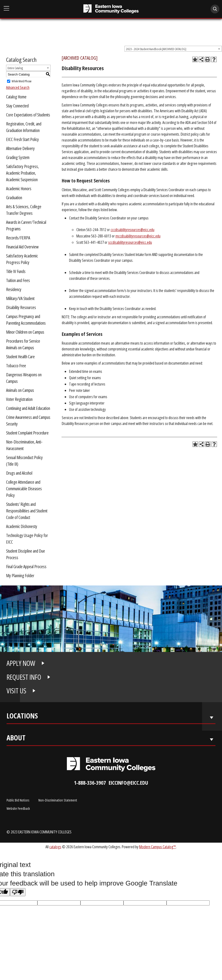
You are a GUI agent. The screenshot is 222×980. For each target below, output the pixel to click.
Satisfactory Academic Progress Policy (22, 259)
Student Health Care (20, 357)
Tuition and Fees (18, 280)
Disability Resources (21, 307)
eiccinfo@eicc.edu (128, 783)
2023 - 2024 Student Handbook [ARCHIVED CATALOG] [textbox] (156, 49)
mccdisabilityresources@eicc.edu (138, 236)
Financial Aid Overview (22, 247)
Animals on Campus (20, 390)
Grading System (18, 157)
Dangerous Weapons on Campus (24, 378)
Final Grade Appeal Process (26, 566)
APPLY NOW (21, 663)
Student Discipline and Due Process (26, 554)
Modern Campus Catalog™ (157, 847)
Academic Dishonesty (22, 526)
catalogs (55, 847)
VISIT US (16, 691)
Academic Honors (19, 188)
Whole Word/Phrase (22, 81)
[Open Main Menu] (7, 9)
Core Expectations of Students (28, 115)
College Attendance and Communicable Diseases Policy (24, 489)
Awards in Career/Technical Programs (26, 225)
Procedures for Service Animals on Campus (23, 344)
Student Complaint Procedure (27, 433)
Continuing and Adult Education (28, 408)
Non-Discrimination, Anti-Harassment (24, 445)
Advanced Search (18, 87)
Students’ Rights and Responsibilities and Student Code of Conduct (27, 511)
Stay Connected (17, 106)
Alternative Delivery (20, 148)
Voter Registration (19, 399)
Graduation (14, 198)
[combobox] (173, 49)
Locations (22, 717)
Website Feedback (18, 808)
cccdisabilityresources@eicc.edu (133, 230)
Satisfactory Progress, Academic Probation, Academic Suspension (22, 173)
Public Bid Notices (18, 800)
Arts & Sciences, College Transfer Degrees (24, 210)
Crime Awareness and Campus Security (28, 420)
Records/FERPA (18, 238)
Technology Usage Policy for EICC (27, 539)
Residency (14, 289)
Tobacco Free (16, 366)
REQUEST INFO (24, 677)
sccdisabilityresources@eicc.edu (130, 242)
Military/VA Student (20, 298)
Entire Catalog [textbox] (15, 68)
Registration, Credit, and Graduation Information (24, 127)
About (16, 739)
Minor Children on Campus (25, 332)
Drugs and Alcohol (19, 473)
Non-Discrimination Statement (58, 800)
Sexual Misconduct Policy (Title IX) (24, 461)
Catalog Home (16, 97)
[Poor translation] (18, 892)
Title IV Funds (16, 271)
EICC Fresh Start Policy (22, 139)
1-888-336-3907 (90, 783)
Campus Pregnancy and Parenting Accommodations (26, 320)
